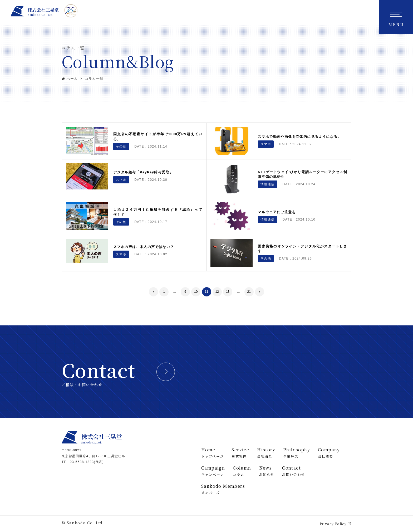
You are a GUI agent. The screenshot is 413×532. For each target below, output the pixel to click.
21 (249, 292)
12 (217, 292)
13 (228, 292)
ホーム (70, 79)
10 (196, 292)
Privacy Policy (336, 524)
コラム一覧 (94, 79)
